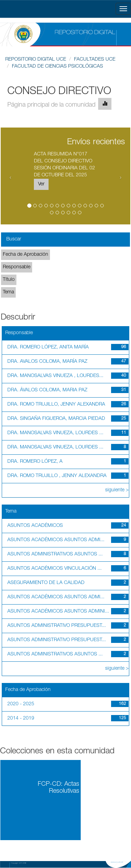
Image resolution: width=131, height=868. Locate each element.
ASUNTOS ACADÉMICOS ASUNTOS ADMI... (56, 540)
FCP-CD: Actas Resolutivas (59, 788)
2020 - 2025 (21, 704)
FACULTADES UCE (95, 60)
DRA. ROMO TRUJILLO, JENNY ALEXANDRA (56, 405)
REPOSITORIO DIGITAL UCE (36, 60)
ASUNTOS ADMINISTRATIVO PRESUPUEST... (57, 626)
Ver (41, 184)
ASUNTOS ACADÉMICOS (35, 526)
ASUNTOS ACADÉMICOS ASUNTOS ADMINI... (58, 612)
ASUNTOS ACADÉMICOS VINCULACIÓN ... (54, 569)
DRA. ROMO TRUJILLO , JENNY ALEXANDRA (57, 476)
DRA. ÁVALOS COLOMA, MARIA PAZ (47, 390)
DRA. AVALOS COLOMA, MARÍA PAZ (47, 362)
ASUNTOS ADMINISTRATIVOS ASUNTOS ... (55, 554)
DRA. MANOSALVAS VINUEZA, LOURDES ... (55, 433)
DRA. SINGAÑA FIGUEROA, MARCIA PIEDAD (56, 419)
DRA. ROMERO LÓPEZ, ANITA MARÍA (48, 347)
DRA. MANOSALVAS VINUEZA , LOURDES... (55, 376)
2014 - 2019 (21, 719)
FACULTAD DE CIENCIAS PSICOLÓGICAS (57, 67)
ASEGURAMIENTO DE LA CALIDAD (46, 583)
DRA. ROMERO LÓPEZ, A (35, 462)
